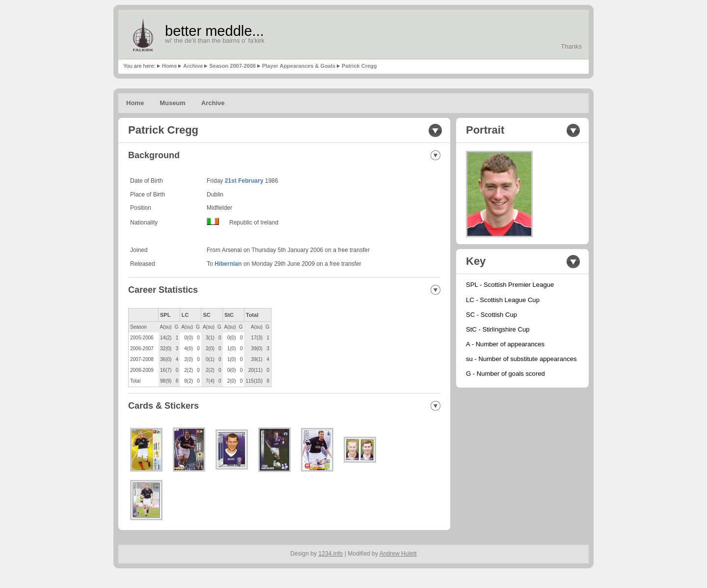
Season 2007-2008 (232, 66)
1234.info (331, 554)
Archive (193, 66)
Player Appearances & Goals (299, 66)
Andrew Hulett (398, 554)
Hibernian (228, 264)
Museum (173, 103)
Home (170, 66)
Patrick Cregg (359, 66)
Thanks (571, 46)
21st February (244, 181)
